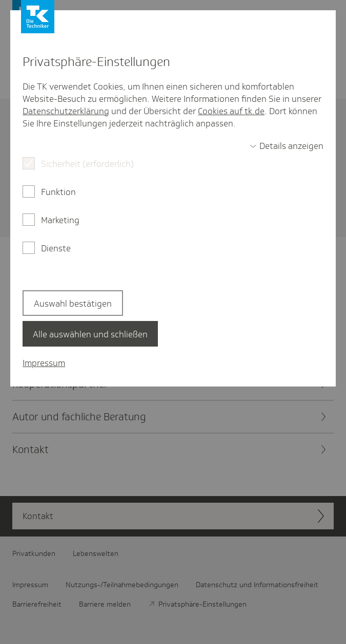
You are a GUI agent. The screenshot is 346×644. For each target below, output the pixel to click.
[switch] (287, 146)
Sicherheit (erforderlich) (87, 164)
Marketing (60, 220)
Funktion (58, 192)
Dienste (56, 248)
